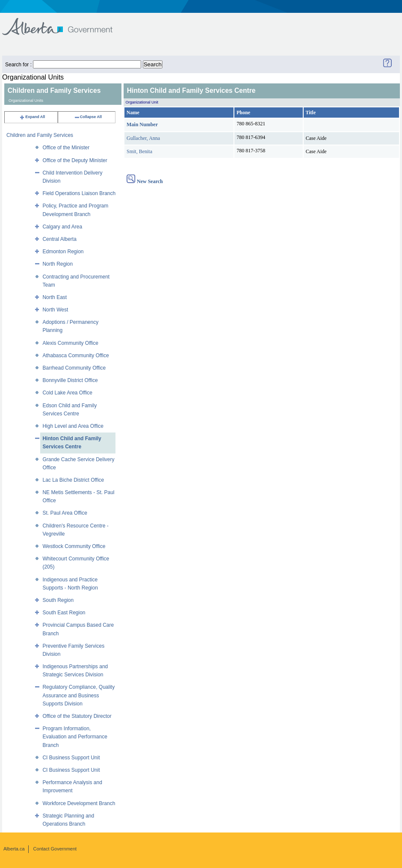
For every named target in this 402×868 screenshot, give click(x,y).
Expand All (32, 117)
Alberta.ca (14, 849)
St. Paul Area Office (65, 513)
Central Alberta (59, 239)
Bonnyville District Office (70, 380)
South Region (58, 600)
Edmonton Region (63, 252)
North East (55, 297)
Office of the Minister (66, 148)
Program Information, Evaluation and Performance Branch (75, 737)
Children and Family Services (40, 135)
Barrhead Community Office (74, 368)
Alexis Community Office (70, 343)
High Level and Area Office (73, 426)
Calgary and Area (62, 227)
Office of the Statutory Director (77, 716)
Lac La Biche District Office (73, 480)
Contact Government (55, 849)
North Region (58, 264)
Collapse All (88, 117)
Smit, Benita (139, 151)
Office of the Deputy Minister (75, 160)
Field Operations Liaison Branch (79, 193)
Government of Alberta (64, 22)
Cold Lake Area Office (67, 393)
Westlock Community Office (74, 546)
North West (55, 310)
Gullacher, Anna (143, 138)
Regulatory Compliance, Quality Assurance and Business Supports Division (78, 695)
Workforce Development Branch (79, 803)
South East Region (64, 613)
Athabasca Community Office (75, 355)
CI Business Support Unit (71, 758)
